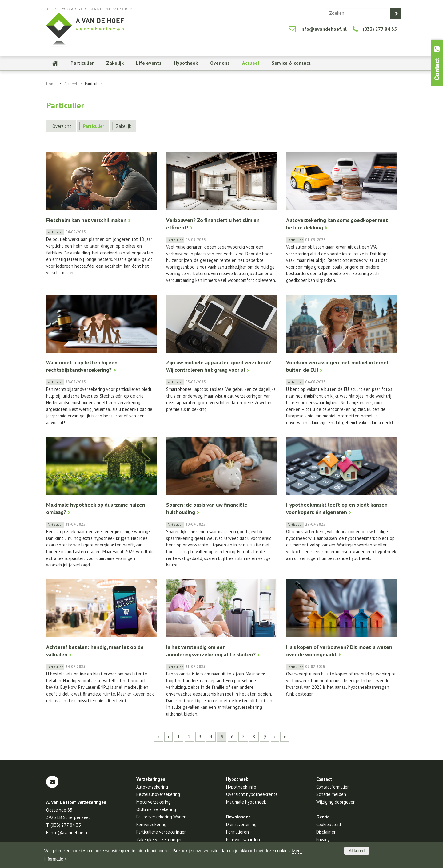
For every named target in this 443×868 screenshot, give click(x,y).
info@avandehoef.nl (323, 29)
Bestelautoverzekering (158, 794)
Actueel (71, 84)
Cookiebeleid (329, 824)
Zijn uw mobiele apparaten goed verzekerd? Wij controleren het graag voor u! (219, 366)
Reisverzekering (151, 824)
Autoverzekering (152, 787)
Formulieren (237, 832)
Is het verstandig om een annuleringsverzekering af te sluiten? (211, 651)
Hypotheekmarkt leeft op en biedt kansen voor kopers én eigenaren (337, 509)
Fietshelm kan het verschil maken (86, 220)
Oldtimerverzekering (156, 809)
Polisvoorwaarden (243, 840)
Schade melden (331, 794)
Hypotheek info (241, 787)
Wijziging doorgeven (336, 802)
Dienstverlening (241, 824)
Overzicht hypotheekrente (252, 794)
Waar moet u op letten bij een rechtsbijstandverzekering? (82, 366)
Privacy (323, 840)
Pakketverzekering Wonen (161, 817)
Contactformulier (333, 787)
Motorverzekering (154, 802)
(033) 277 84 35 (380, 29)
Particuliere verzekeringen (162, 832)
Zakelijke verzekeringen (160, 840)
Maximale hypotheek (246, 802)
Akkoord (357, 851)
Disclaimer (326, 832)
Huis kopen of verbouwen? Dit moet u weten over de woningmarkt (339, 651)
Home (51, 84)
